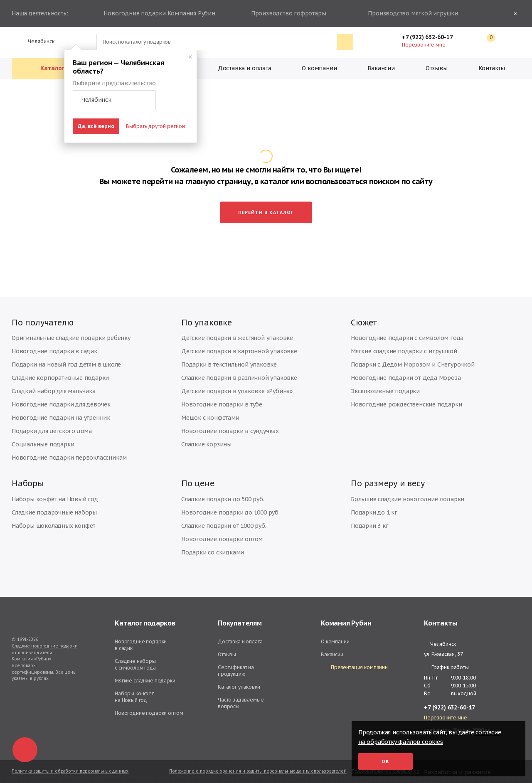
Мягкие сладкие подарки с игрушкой (404, 345)
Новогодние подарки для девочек (61, 398)
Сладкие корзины (206, 438)
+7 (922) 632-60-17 (431, 37)
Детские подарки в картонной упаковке (239, 345)
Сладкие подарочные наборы (54, 509)
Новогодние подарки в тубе (222, 398)
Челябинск (38, 41)
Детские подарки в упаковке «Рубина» (237, 385)
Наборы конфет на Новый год (55, 496)
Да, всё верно (96, 126)
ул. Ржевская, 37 (443, 651)
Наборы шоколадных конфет (53, 522)
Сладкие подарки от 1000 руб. (224, 522)
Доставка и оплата (245, 68)
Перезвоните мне (424, 45)
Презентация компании (354, 664)
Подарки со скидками (213, 549)
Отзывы (437, 68)
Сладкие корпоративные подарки (60, 372)
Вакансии (381, 68)
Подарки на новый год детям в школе (66, 358)
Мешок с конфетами (210, 411)
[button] (114, 100)
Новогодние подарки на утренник (61, 411)
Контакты (492, 68)
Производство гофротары (287, 14)
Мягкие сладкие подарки (145, 677)
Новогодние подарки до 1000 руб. (230, 509)
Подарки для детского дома (52, 425)
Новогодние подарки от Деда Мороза (406, 372)
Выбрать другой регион (155, 126)
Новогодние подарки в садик (54, 345)
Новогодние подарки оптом (222, 536)
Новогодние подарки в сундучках (230, 425)
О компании (319, 68)
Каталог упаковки (239, 683)
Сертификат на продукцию (236, 667)
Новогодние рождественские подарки (406, 398)
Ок (385, 761)
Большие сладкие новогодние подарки (408, 496)
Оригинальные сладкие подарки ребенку (71, 332)
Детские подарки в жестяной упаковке (237, 332)
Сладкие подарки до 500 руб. (223, 496)
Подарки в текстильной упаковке (229, 358)
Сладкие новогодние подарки (45, 643)
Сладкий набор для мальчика (54, 385)
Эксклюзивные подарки (385, 385)
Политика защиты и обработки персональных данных (70, 768)
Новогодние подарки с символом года (407, 332)
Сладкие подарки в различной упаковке (239, 372)
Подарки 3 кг (370, 522)
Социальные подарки (43, 438)
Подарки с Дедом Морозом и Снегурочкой (413, 358)
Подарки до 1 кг (374, 509)
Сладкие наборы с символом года (135, 661)
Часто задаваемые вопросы (241, 700)
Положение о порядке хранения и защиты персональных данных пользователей (258, 768)
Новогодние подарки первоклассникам (69, 451)
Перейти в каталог (266, 203)
